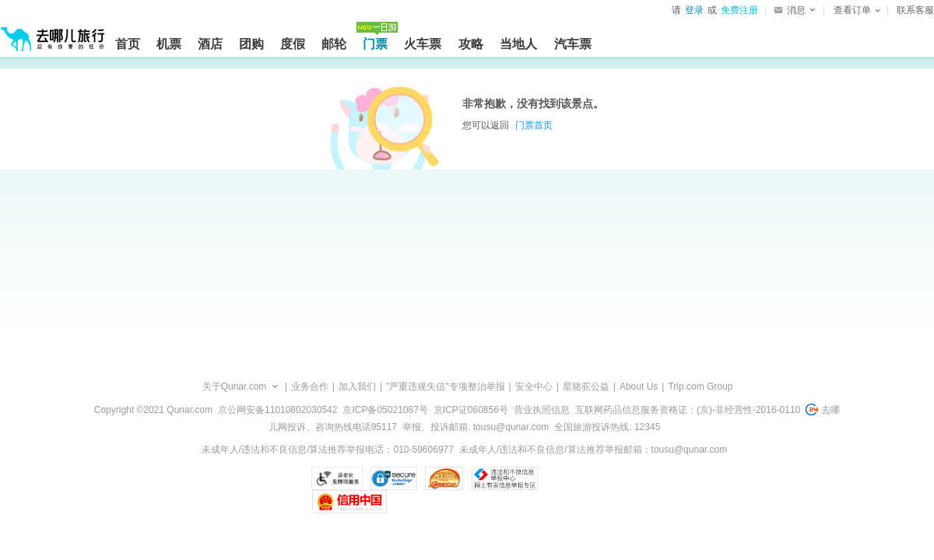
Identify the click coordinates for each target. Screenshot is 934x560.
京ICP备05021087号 (385, 410)
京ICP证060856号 (471, 410)
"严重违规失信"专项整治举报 (446, 387)
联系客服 (915, 10)
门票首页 (534, 125)
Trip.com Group (700, 387)
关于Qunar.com (235, 387)
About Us (639, 387)
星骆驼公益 (586, 387)
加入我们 (357, 387)
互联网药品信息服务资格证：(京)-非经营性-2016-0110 (688, 410)
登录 (694, 10)
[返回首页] (53, 33)
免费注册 (739, 10)
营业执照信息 (542, 410)
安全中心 (534, 387)
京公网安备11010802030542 (277, 410)
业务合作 (310, 387)
